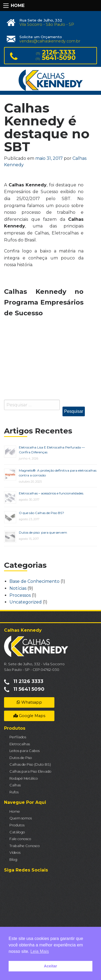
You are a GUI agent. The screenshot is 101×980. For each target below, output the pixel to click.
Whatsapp (29, 702)
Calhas (15, 785)
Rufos (14, 792)
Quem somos (21, 818)
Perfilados (18, 737)
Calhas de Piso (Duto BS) (30, 764)
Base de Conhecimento (34, 581)
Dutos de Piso (21, 758)
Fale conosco (20, 839)
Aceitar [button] (50, 966)
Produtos (17, 825)
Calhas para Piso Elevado (30, 771)
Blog (13, 860)
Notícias (18, 588)
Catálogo (17, 832)
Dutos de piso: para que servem (43, 532)
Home (15, 811)
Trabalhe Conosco (25, 846)
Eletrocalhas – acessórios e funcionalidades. (51, 493)
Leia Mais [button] (40, 951)
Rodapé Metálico (24, 778)
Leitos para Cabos (25, 751)
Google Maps (29, 716)
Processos (20, 595)
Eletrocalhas (20, 744)
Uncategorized (26, 602)
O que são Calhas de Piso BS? (41, 513)
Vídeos (15, 853)
